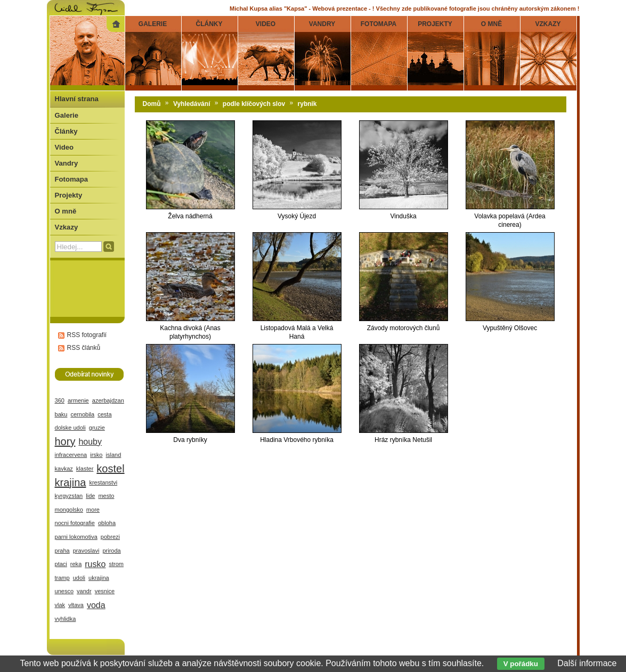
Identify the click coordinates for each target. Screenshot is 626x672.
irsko (96, 455)
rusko (95, 564)
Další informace (587, 663)
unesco (64, 591)
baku (61, 414)
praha (62, 551)
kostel (110, 469)
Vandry (67, 163)
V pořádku (521, 664)
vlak (60, 605)
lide (90, 496)
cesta (104, 414)
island (114, 455)
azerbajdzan (108, 400)
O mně (66, 211)
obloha (107, 523)
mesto (106, 496)
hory (65, 441)
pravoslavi (86, 551)
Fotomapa (72, 179)
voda (96, 605)
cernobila (82, 414)
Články (66, 131)
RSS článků (84, 348)
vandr (84, 591)
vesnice (105, 591)
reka (76, 564)
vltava (76, 605)
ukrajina (99, 578)
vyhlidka (66, 619)
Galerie (67, 115)
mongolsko (69, 510)
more (93, 510)
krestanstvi (103, 482)
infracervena (71, 455)
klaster (85, 469)
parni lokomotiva (76, 537)
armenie (78, 400)
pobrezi (110, 537)
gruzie (97, 428)
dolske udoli (70, 428)
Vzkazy (67, 227)
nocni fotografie (75, 523)
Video (64, 147)
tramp (62, 578)
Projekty (69, 195)
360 (60, 400)
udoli (79, 578)
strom (116, 564)
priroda (111, 551)
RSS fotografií (87, 335)
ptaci (61, 564)
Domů (152, 104)
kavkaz (64, 469)
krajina (71, 482)
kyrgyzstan (69, 496)
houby (90, 442)
